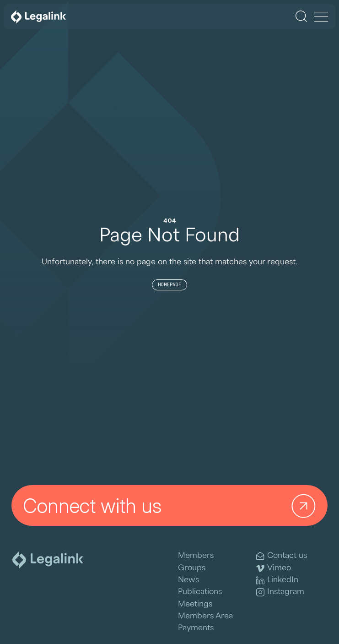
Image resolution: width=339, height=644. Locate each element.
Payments (196, 628)
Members (196, 555)
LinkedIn (277, 580)
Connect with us (172, 506)
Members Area (205, 616)
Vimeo (274, 568)
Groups (192, 568)
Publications (200, 592)
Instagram (280, 592)
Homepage (169, 285)
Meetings (195, 604)
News (188, 580)
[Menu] (321, 17)
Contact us (282, 556)
